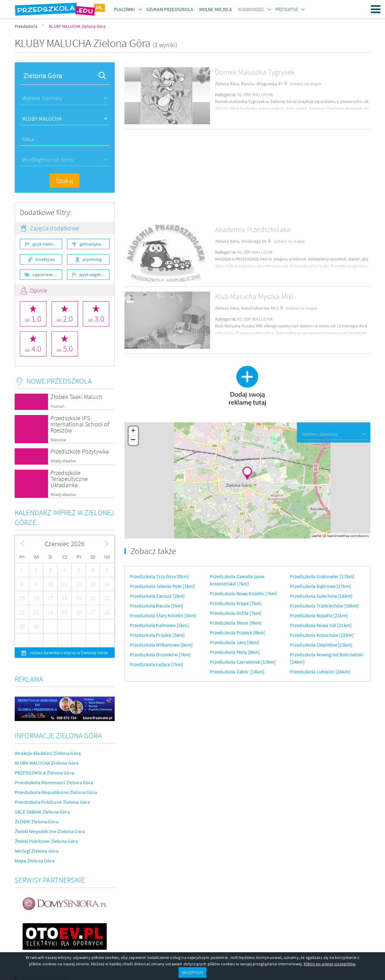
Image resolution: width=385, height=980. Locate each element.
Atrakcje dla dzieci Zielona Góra (48, 753)
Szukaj (65, 181)
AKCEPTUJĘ (192, 972)
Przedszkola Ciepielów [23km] (321, 645)
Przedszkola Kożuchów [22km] (322, 635)
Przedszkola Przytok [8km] (238, 632)
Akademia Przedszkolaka (253, 230)
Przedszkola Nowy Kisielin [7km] (244, 593)
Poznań (57, 406)
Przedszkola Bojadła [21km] (319, 615)
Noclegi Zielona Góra (37, 851)
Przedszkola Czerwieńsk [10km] (243, 662)
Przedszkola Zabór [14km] (237, 672)
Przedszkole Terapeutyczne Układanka (69, 479)
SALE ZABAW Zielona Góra (42, 812)
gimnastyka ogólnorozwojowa (94, 244)
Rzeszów (58, 440)
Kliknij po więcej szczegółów (329, 964)
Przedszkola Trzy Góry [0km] (159, 576)
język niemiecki (46, 244)
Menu (376, 9)
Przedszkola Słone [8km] (236, 623)
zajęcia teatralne (47, 275)
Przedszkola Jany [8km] (235, 642)
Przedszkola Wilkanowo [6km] (161, 645)
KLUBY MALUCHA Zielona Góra (46, 763)
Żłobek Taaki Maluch (76, 397)
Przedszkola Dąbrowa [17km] (320, 586)
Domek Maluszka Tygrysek (255, 72)
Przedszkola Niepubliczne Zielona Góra (56, 792)
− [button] (133, 440)
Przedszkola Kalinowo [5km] (159, 625)
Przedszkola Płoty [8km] (235, 652)
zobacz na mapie (306, 84)
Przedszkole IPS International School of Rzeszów (80, 424)
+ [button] (133, 431)
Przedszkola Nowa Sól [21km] (321, 625)
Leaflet (317, 536)
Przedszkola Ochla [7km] (236, 613)
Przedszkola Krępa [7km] (236, 603)
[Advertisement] (248, 177)
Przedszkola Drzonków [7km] (160, 654)
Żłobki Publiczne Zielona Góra (46, 841)
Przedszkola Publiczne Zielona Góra (52, 802)
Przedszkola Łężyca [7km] (157, 664)
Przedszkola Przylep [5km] (157, 635)
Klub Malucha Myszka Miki (254, 296)
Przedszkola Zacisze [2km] (157, 596)
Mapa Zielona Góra (35, 861)
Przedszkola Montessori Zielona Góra (54, 782)
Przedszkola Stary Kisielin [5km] (163, 615)
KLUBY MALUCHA (255, 94)
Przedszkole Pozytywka (80, 451)
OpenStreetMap (338, 536)
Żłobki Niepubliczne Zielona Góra (50, 831)
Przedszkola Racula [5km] (157, 606)
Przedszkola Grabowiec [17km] (322, 576)
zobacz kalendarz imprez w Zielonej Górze (69, 653)
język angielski (93, 275)
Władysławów (63, 461)
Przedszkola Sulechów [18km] (321, 596)
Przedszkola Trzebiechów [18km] (324, 606)
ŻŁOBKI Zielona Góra (37, 822)
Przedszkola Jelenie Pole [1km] (162, 586)
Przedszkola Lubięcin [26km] (320, 672)
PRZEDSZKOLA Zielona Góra (44, 773)
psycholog (92, 259)
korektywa (45, 259)
